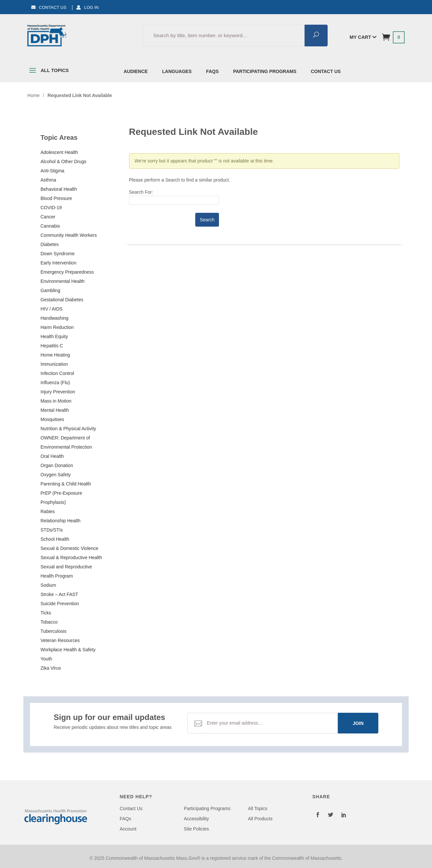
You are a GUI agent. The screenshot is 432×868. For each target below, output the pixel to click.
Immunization (54, 364)
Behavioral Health (59, 189)
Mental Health (55, 410)
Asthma (48, 180)
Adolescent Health (59, 152)
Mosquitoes (52, 419)
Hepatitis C (52, 346)
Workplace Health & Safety (68, 650)
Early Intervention (58, 263)
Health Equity (54, 336)
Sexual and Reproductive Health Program (66, 571)
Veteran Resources (60, 640)
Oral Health (52, 456)
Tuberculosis (54, 631)
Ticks (46, 613)
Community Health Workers (69, 235)
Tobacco (49, 622)
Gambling (50, 290)
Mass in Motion (56, 401)
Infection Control (57, 373)
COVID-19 (51, 208)
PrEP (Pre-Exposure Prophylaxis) (61, 498)
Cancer (48, 217)
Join (358, 723)
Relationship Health (60, 521)
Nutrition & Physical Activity (68, 429)
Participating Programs (265, 71)
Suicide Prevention (60, 604)
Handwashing (54, 318)
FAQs (212, 71)
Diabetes (50, 244)
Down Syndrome (58, 254)
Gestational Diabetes (62, 300)
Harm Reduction (57, 327)
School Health (55, 539)
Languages (177, 71)
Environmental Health (63, 281)
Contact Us (49, 7)
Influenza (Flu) (55, 383)
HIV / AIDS (52, 309)
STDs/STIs (52, 530)
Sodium (48, 585)
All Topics (48, 72)
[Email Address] (270, 723)
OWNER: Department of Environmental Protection (66, 442)
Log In (87, 7)
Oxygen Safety (56, 475)
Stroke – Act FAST (59, 594)
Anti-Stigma (52, 171)
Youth (46, 659)
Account (128, 829)
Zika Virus (51, 668)
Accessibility (196, 819)
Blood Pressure (56, 198)
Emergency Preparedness (67, 272)
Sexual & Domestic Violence (69, 548)
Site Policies (196, 829)
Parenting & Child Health (66, 484)
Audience (136, 71)
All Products (260, 819)
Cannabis (50, 226)
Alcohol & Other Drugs (63, 161)
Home (33, 95)
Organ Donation (57, 465)
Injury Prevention (58, 392)
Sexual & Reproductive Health (71, 558)
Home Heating (55, 355)
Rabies (48, 511)
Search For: (141, 192)
